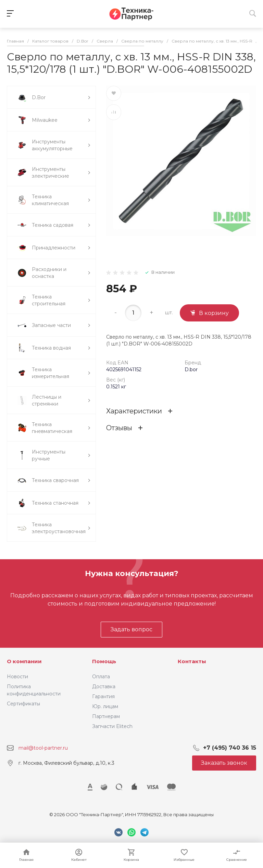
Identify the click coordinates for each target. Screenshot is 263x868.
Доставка (104, 687)
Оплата (101, 677)
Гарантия (103, 696)
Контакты (192, 661)
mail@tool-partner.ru (43, 748)
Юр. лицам (105, 706)
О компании (24, 661)
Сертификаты (23, 704)
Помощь (104, 661)
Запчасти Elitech (112, 726)
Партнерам (106, 716)
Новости (17, 677)
